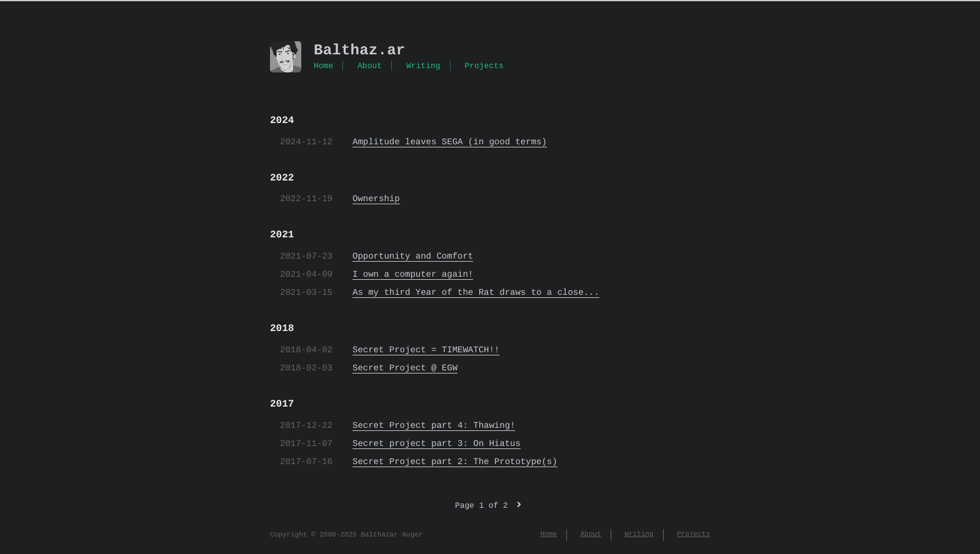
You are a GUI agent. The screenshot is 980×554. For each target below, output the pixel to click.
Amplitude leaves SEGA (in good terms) (450, 142)
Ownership (376, 199)
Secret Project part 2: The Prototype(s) (455, 462)
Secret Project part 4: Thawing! (434, 426)
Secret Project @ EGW (405, 368)
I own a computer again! (413, 275)
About (370, 66)
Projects (484, 66)
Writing (423, 66)
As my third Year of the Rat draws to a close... (476, 293)
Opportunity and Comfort (413, 256)
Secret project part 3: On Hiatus (437, 444)
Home (323, 66)
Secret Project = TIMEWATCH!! (426, 350)
